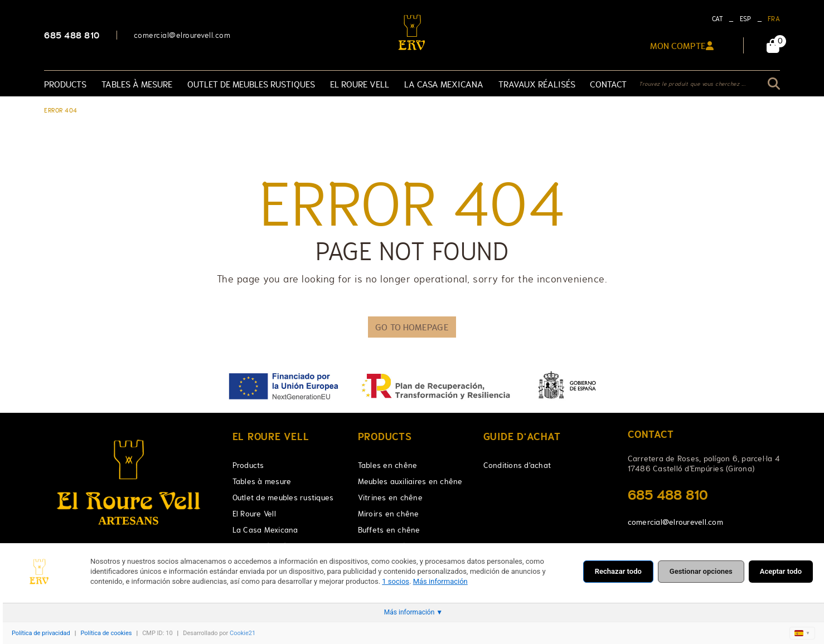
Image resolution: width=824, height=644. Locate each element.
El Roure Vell (254, 514)
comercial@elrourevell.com (182, 35)
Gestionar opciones (701, 571)
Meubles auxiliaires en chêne (410, 481)
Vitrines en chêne (390, 497)
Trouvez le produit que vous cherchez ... (692, 84)
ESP (746, 19)
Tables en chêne (388, 465)
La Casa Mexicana (265, 530)
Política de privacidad (41, 633)
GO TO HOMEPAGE (412, 327)
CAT (718, 19)
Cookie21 (243, 633)
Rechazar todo (618, 571)
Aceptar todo (781, 571)
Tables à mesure (262, 481)
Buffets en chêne (389, 530)
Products (248, 465)
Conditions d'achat (517, 465)
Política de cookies (106, 633)
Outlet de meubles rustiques (283, 497)
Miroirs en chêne (389, 514)
